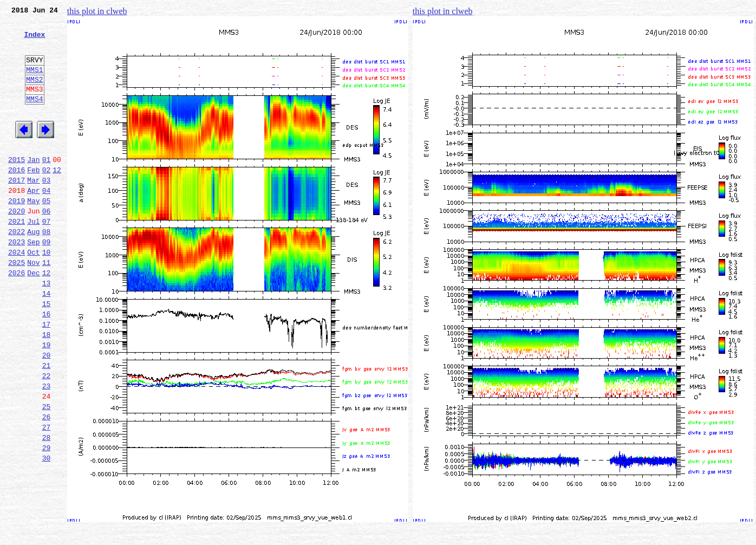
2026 (17, 316)
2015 (17, 185)
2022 (17, 269)
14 (47, 340)
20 (47, 412)
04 (47, 221)
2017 (17, 209)
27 (47, 495)
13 (47, 328)
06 (47, 245)
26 (47, 483)
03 (47, 209)
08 (47, 269)
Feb (33, 197)
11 (47, 304)
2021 (17, 257)
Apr (33, 221)
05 (47, 233)
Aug (33, 269)
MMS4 (34, 116)
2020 (17, 245)
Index (34, 41)
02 (47, 197)
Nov (33, 304)
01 (47, 185)
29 (47, 519)
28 (47, 507)
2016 (17, 197)
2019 (17, 233)
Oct (33, 293)
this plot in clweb (97, 11)
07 (47, 257)
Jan (33, 185)
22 (47, 436)
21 (47, 424)
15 (47, 352)
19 (47, 400)
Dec (33, 316)
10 (47, 293)
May (33, 233)
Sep (33, 281)
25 (47, 471)
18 (47, 388)
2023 (17, 281)
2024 (17, 293)
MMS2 (34, 94)
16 (47, 364)
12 (57, 197)
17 (47, 376)
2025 (17, 304)
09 (47, 281)
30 (47, 531)
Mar (33, 209)
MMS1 (34, 82)
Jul (33, 257)
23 (47, 447)
